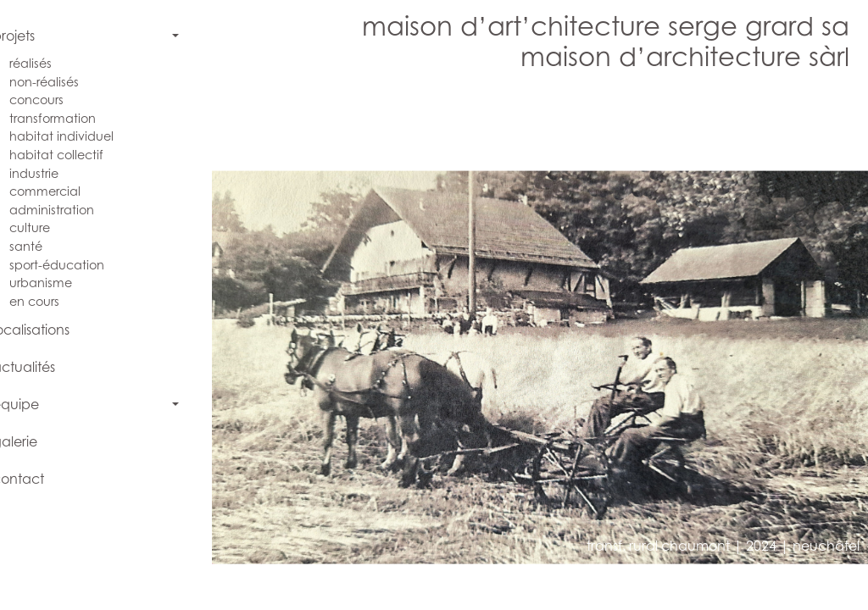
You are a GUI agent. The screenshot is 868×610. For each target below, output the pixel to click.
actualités (40, 367)
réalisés (47, 63)
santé (42, 246)
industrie (50, 173)
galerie (31, 441)
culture (46, 227)
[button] (384, 346)
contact (34, 479)
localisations (47, 330)
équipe (32, 404)
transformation (69, 118)
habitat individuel (78, 136)
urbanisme (57, 283)
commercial (61, 191)
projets (30, 36)
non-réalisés (60, 82)
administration (68, 210)
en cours (50, 301)
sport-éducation (73, 265)
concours (53, 100)
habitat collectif (72, 155)
